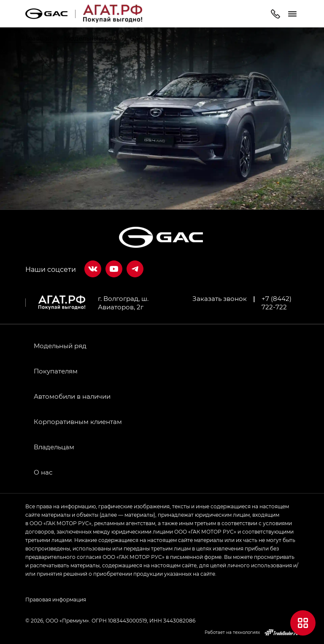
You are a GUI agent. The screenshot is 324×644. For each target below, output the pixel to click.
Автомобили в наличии (72, 396)
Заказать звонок (220, 298)
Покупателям (56, 371)
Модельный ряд (60, 346)
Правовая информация (56, 599)
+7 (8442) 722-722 (277, 303)
